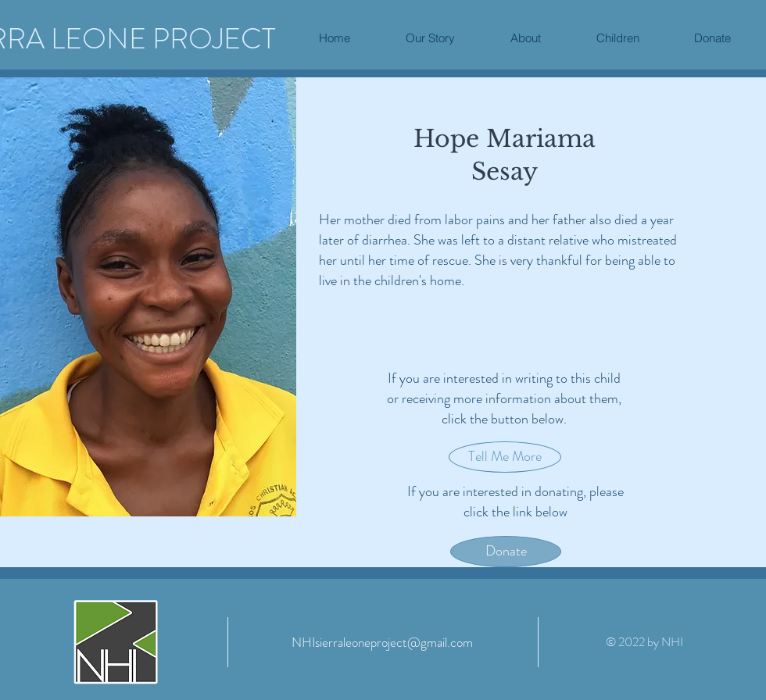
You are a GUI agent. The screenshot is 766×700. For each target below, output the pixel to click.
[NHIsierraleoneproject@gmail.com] (382, 643)
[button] (525, 38)
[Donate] (506, 552)
